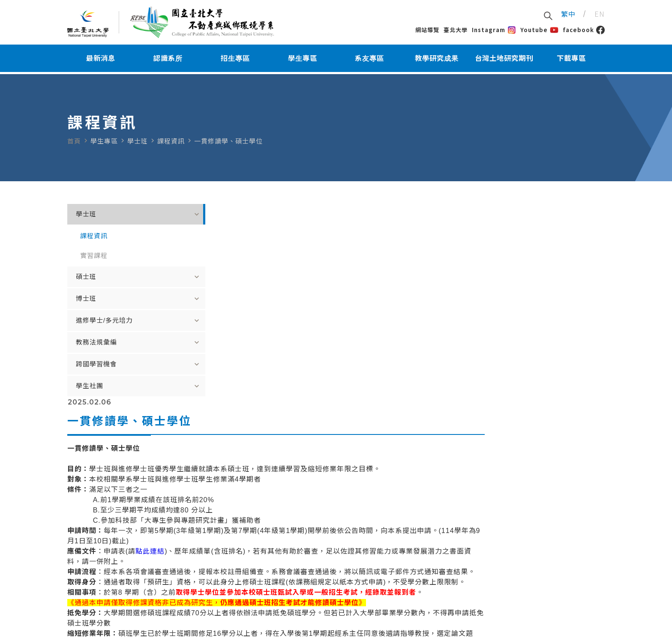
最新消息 (101, 60)
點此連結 (270, 356)
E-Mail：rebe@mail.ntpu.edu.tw (115, 589)
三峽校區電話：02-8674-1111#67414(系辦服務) (353, 579)
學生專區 (303, 60)
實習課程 (94, 256)
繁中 (568, 15)
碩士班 (123, 277)
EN (600, 15)
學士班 (123, 214)
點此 (241, 459)
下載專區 (571, 60)
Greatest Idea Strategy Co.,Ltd (319, 628)
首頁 (74, 141)
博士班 (123, 299)
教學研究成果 (437, 60)
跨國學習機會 (123, 364)
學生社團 (123, 386)
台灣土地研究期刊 (504, 60)
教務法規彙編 (123, 342)
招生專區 (235, 60)
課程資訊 (94, 236)
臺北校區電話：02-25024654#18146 (337, 598)
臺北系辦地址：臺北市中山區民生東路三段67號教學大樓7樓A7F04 (377, 607)
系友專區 (369, 60)
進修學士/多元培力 (123, 320)
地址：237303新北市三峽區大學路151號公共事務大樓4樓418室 (373, 589)
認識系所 (168, 60)
